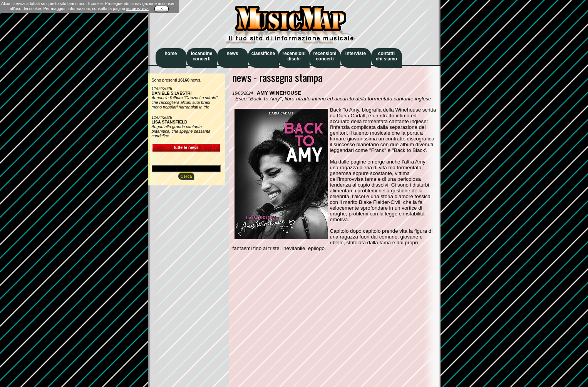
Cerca (186, 176)
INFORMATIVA (137, 9)
